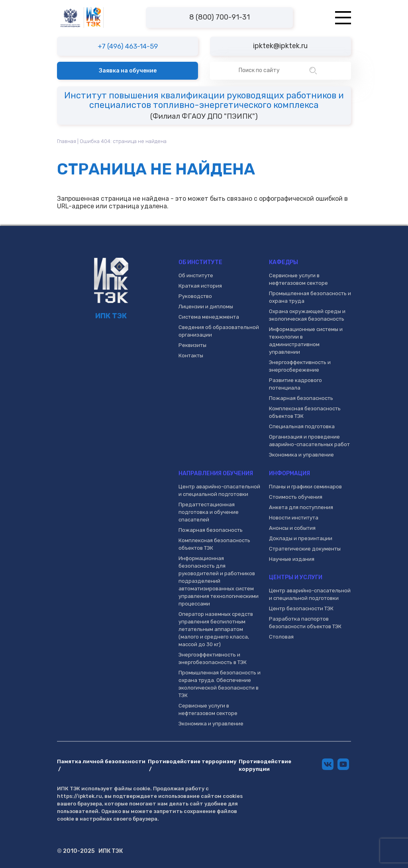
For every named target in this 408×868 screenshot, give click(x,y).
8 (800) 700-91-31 (220, 17)
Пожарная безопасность (301, 398)
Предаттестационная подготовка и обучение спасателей (209, 512)
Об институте (196, 275)
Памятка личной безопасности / (101, 765)
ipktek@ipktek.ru (280, 46)
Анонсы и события (292, 528)
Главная (67, 141)
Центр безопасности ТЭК (301, 608)
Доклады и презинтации (301, 538)
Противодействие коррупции (265, 765)
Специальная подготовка (302, 426)
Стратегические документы (305, 549)
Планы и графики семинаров (305, 487)
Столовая (281, 637)
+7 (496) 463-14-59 (128, 46)
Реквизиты (192, 345)
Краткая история (200, 286)
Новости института (294, 518)
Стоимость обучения (296, 497)
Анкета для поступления (301, 507)
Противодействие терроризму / (192, 765)
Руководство (195, 296)
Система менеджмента (209, 317)
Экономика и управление (301, 455)
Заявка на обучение (128, 71)
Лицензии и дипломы (206, 307)
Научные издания (292, 559)
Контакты (191, 356)
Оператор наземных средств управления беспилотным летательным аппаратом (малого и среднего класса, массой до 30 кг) (216, 629)
